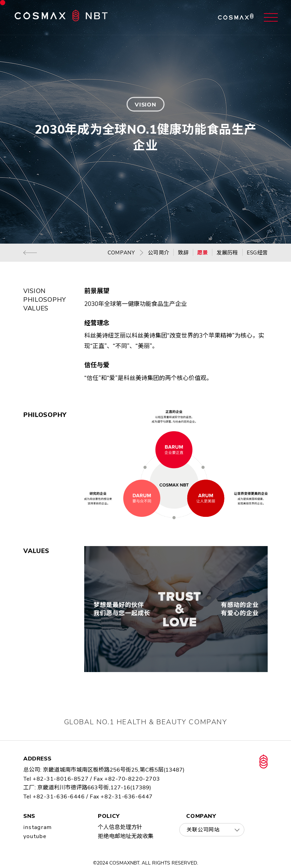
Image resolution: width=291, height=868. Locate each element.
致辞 (183, 253)
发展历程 (227, 253)
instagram (38, 827)
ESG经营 (257, 253)
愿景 (203, 253)
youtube (35, 836)
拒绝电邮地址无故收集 (126, 836)
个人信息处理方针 (120, 827)
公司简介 (159, 253)
